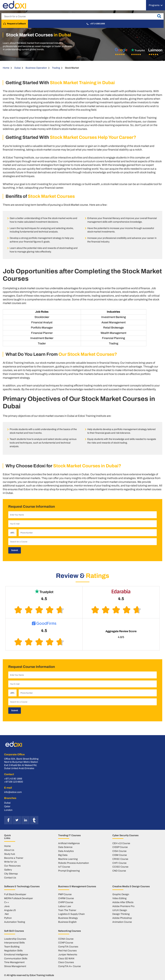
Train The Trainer (67, 909)
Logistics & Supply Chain (71, 913)
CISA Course (119, 850)
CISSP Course (120, 846)
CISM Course (120, 854)
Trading (56, 68)
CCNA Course (66, 938)
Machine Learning (68, 858)
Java (7, 905)
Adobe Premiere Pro (123, 905)
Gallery (8, 869)
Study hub (10, 853)
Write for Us (10, 861)
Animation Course (122, 921)
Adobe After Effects (123, 901)
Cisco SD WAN (66, 958)
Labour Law (65, 905)
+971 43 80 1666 (13, 778)
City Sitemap (11, 873)
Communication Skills (16, 958)
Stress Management (15, 965)
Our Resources (12, 865)
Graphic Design (121, 893)
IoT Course (64, 866)
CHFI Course (119, 862)
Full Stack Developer (15, 893)
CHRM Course (66, 897)
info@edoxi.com (13, 791)
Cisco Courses (66, 961)
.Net (6, 913)
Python (8, 917)
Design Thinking (121, 913)
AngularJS (10, 909)
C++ (7, 901)
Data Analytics (66, 850)
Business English (67, 921)
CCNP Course (66, 942)
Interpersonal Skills (14, 942)
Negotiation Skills (13, 950)
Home (6, 68)
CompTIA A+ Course (69, 965)
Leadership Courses (15, 938)
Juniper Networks (68, 954)
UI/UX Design (120, 909)
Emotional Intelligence (16, 954)
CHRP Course (66, 901)
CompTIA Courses (68, 946)
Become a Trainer (14, 857)
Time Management (14, 961)
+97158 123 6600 (14, 781)
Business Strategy (68, 917)
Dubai (18, 68)
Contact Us (10, 877)
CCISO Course (120, 866)
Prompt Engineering (69, 870)
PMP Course (65, 893)
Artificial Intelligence (69, 842)
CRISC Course (120, 858)
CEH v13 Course (121, 842)
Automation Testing (15, 921)
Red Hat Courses (67, 950)
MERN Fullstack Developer (19, 897)
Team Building (12, 946)
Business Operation (36, 68)
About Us (9, 849)
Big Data (63, 854)
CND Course (119, 870)
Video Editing (119, 897)
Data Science (65, 846)
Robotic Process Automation (74, 862)
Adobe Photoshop (122, 917)
